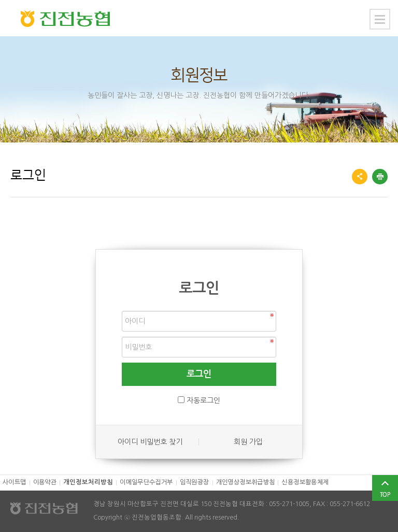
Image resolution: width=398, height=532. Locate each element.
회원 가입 (248, 442)
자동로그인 (203, 400)
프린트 (380, 177)
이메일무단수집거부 (146, 482)
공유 (360, 177)
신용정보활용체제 (305, 482)
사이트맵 (15, 482)
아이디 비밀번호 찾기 (150, 442)
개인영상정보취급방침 (246, 482)
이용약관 (45, 482)
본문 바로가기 (0, 0)
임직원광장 (195, 482)
